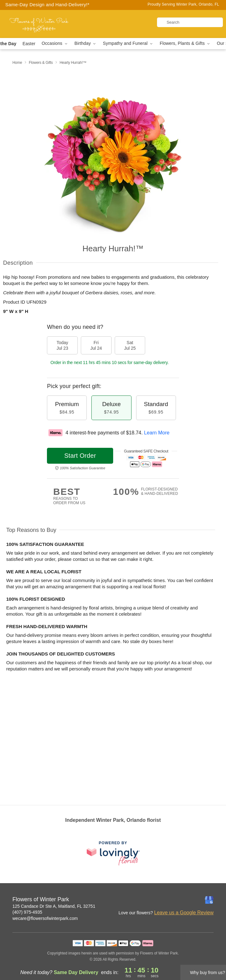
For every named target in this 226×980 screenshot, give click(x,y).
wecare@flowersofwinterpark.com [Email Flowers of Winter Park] (45, 918)
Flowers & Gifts (41, 63)
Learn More (157, 433)
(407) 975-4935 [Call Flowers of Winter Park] (27, 912)
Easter (29, 44)
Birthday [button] (86, 43)
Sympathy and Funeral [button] (128, 43)
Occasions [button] (55, 43)
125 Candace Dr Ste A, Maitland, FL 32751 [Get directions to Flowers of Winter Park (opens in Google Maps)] (54, 906)
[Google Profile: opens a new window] (209, 900)
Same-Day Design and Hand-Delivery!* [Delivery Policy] (47, 5)
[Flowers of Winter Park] (39, 24)
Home (17, 63)
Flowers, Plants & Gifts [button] (185, 43)
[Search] (190, 22)
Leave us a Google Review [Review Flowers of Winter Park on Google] (184, 913)
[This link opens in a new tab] (113, 853)
